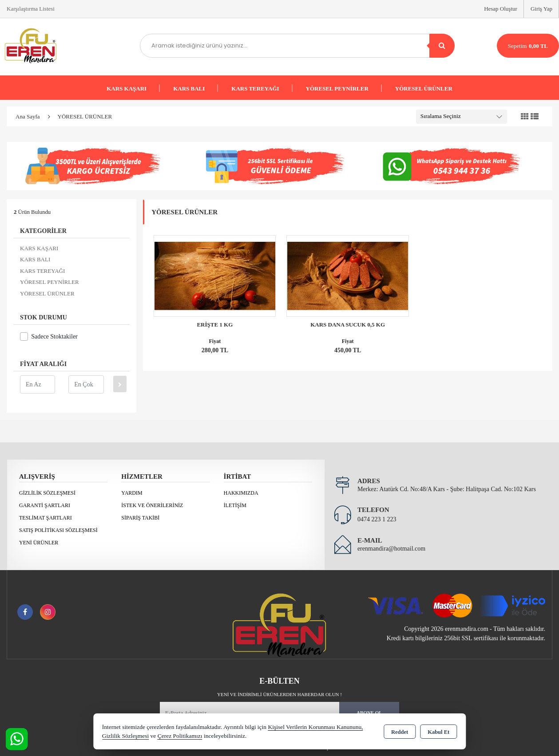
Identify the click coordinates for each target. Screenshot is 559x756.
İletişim (235, 505)
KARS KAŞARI (127, 89)
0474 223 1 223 (377, 519)
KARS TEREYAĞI (255, 89)
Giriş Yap (541, 9)
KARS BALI (189, 89)
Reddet (400, 732)
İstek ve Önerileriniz (152, 505)
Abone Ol (369, 713)
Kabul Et (438, 732)
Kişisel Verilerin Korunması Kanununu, (315, 727)
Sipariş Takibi (140, 518)
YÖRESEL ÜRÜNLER (424, 89)
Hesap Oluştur (501, 9)
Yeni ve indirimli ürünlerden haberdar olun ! (279, 694)
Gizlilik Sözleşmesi (47, 493)
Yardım (132, 493)
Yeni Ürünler (39, 543)
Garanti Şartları (45, 505)
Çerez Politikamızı (180, 736)
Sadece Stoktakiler (49, 336)
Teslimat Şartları (46, 518)
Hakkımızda (241, 493)
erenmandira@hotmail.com (391, 549)
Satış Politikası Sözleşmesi (58, 530)
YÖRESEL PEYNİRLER (337, 89)
